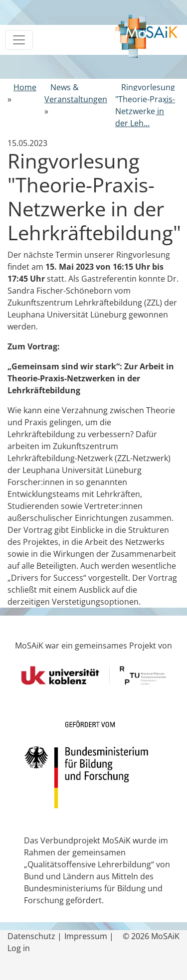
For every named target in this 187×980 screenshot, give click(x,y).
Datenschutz (31, 936)
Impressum (86, 936)
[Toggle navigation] (19, 40)
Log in (19, 948)
